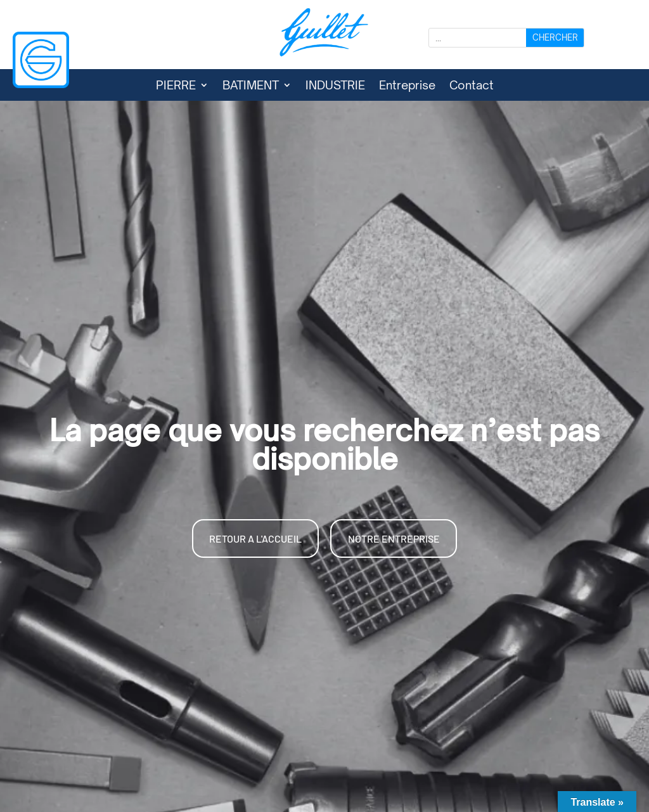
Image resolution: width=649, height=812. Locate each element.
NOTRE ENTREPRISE (394, 538)
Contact (472, 86)
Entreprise (407, 86)
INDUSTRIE (335, 86)
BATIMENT (251, 86)
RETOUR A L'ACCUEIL (255, 538)
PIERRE (176, 86)
